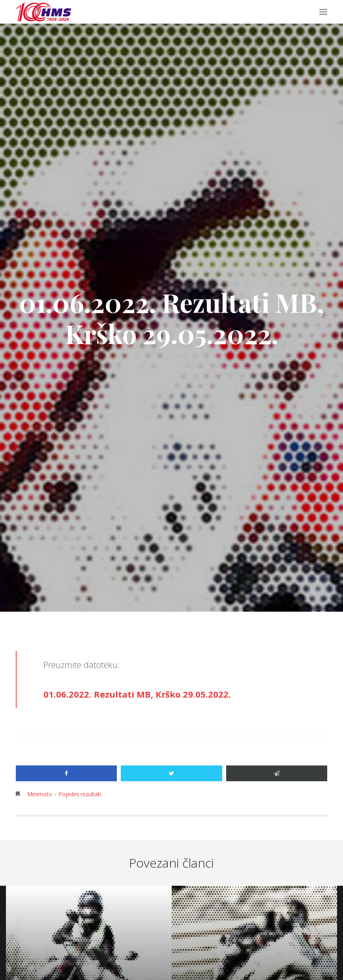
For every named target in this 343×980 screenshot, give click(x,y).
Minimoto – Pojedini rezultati (64, 794)
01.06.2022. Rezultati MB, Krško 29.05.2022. (137, 694)
